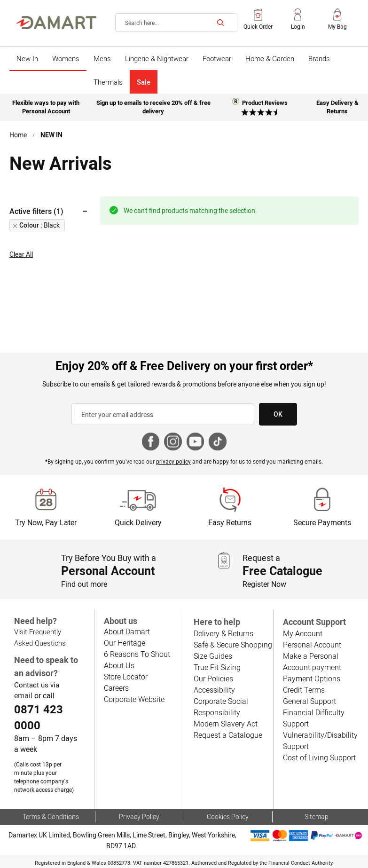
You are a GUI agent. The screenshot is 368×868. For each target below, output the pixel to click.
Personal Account (311, 644)
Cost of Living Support (319, 757)
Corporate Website (134, 698)
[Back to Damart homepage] (56, 23)
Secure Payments (322, 522)
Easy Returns (230, 522)
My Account (302, 633)
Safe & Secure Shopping (232, 644)
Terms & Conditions (51, 816)
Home (18, 135)
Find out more (84, 584)
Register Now (265, 584)
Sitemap (316, 816)
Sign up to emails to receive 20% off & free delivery (153, 105)
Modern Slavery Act (225, 723)
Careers (116, 687)
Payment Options (311, 678)
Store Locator (126, 676)
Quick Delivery (138, 522)
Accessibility (213, 690)
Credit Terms (304, 690)
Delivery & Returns (223, 633)
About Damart (127, 631)
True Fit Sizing (217, 667)
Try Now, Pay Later (46, 522)
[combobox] (176, 23)
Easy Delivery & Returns (337, 105)
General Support (309, 701)
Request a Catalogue (227, 735)
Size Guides (212, 656)
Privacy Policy (139, 816)
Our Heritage (124, 642)
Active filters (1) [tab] (36, 211)
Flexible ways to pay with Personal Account (46, 105)
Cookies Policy (228, 816)
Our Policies (213, 678)
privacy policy (174, 461)
